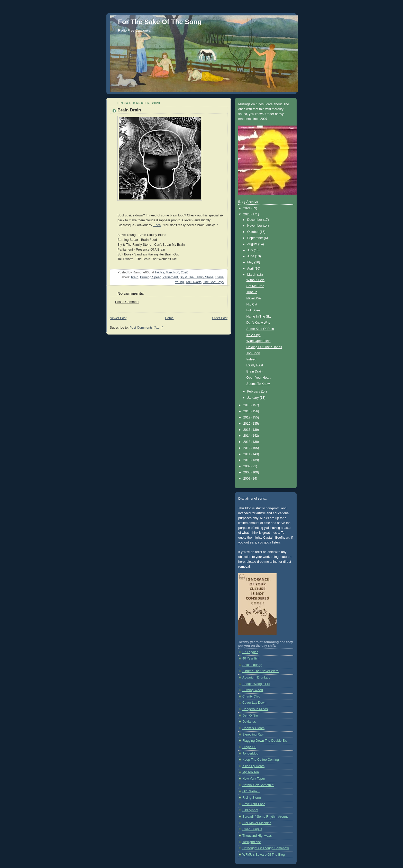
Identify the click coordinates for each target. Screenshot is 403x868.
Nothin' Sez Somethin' (258, 785)
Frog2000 (249, 747)
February (254, 392)
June (251, 256)
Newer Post (118, 318)
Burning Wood (253, 690)
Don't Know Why (258, 323)
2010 (248, 460)
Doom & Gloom (253, 728)
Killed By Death (253, 766)
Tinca (157, 225)
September (256, 238)
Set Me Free (255, 286)
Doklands (249, 722)
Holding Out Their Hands (264, 347)
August (253, 244)
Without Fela (256, 280)
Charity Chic (251, 697)
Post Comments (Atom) (146, 328)
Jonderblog (250, 753)
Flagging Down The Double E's (265, 741)
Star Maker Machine (257, 823)
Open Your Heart (259, 378)
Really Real (255, 365)
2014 (248, 436)
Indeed (251, 359)
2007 (248, 479)
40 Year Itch (251, 659)
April (251, 269)
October (253, 232)
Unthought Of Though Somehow (266, 848)
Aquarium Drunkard (256, 678)
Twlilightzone (252, 842)
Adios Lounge (252, 665)
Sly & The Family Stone (197, 277)
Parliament (170, 277)
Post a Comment (127, 302)
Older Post (220, 318)
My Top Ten (251, 772)
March (252, 275)
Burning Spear (150, 277)
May (251, 262)
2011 (248, 454)
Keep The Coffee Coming (261, 760)
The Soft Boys (213, 282)
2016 (248, 424)
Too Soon (253, 353)
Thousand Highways (257, 836)
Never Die (254, 298)
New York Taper (254, 779)
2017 (248, 417)
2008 (248, 472)
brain (135, 277)
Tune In (252, 292)
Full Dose (253, 310)
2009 (248, 466)
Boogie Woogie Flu (256, 684)
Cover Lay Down (254, 703)
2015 (248, 430)
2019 (248, 405)
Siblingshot (250, 810)
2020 (248, 214)
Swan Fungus (252, 829)
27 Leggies (250, 652)
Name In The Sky (259, 317)
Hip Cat (252, 304)
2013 (248, 442)
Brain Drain (255, 371)
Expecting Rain (253, 735)
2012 (248, 448)
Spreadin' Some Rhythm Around (265, 817)
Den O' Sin (250, 716)
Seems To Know (258, 384)
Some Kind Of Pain (260, 329)
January (253, 398)
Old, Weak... (251, 791)
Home (169, 318)
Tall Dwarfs (194, 282)
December (255, 220)
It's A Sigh (254, 335)
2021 (248, 208)
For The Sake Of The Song (160, 22)
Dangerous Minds (255, 709)
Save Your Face (254, 804)
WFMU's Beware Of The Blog (264, 855)
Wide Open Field (259, 341)
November (255, 226)
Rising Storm (252, 798)
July (251, 250)
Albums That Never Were (260, 671)
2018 (248, 411)
